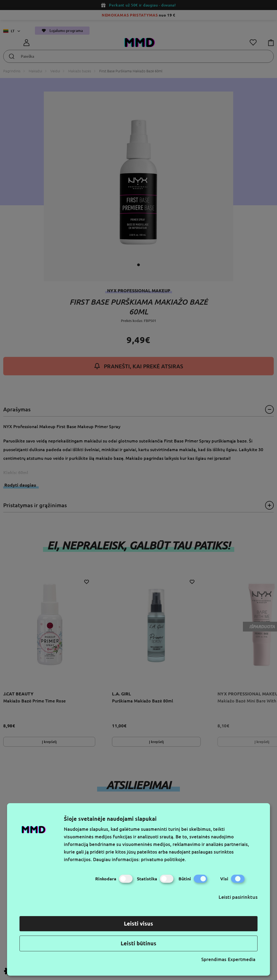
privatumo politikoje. (164, 859)
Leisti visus (138, 924)
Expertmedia (242, 959)
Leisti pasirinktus (238, 897)
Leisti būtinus (138, 943)
